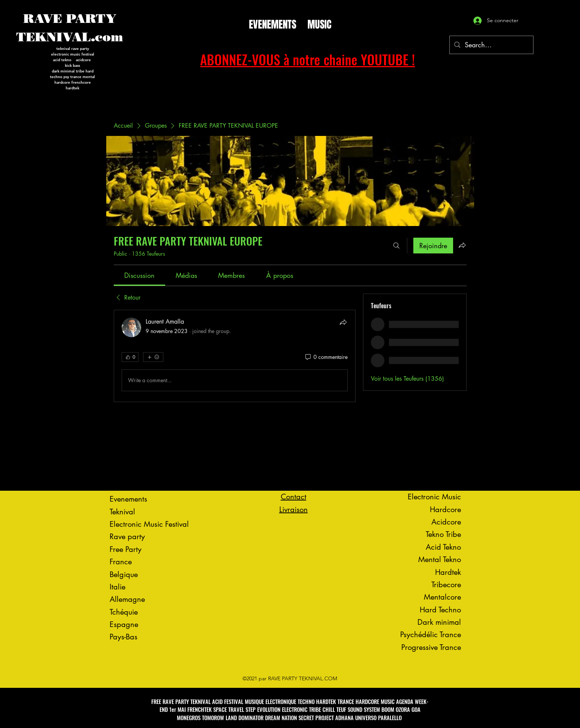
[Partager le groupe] (462, 245)
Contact (294, 497)
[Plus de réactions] (153, 357)
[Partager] (343, 322)
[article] (235, 356)
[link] (139, 275)
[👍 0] (130, 357)
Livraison (294, 509)
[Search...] (491, 45)
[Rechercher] (396, 246)
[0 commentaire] (326, 357)
